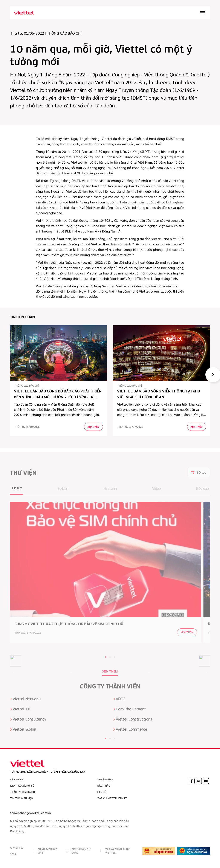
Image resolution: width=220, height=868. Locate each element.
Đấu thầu (104, 786)
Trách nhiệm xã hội (23, 792)
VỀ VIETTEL (17, 779)
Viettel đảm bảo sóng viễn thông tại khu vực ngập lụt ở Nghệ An (159, 394)
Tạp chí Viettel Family (112, 798)
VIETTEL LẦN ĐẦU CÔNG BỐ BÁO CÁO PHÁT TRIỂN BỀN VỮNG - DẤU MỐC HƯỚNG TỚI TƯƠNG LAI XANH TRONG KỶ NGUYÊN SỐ (58, 394)
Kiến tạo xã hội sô (22, 786)
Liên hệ (102, 792)
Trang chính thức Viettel (117, 851)
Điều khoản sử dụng (81, 851)
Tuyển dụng (105, 779)
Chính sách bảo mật (48, 851)
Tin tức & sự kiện (22, 798)
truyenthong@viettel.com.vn (30, 813)
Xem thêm (93, 427)
